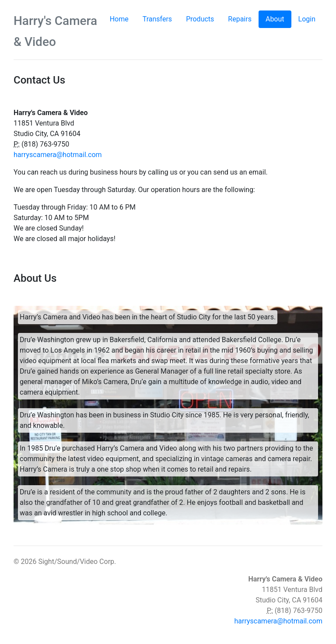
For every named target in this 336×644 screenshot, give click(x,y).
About (278, 19)
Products (200, 19)
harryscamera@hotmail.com (58, 155)
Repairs (240, 19)
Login (307, 19)
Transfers (157, 19)
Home (119, 19)
